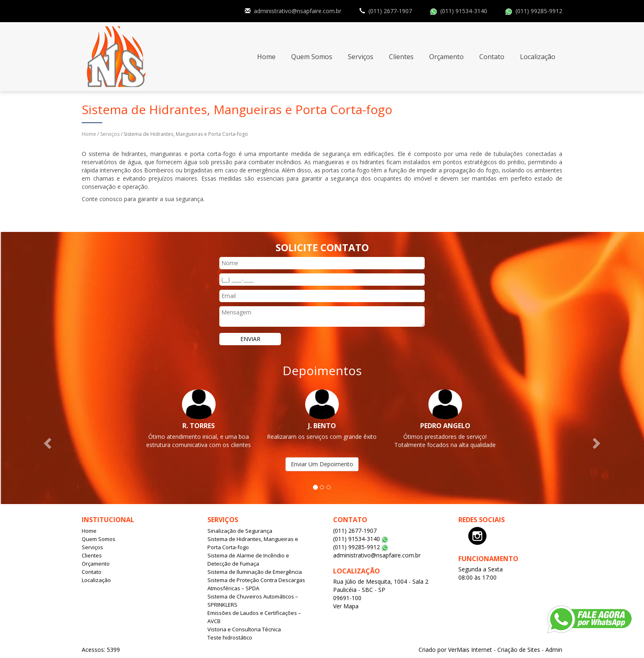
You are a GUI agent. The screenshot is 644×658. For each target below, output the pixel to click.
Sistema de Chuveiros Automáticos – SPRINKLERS (253, 601)
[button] (48, 443)
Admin (554, 650)
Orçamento (446, 57)
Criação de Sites (519, 650)
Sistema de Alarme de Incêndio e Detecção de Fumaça (248, 559)
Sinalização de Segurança (240, 531)
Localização (538, 57)
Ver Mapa (346, 606)
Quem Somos (312, 57)
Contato (492, 57)
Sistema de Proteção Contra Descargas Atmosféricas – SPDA (256, 584)
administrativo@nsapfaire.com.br (298, 11)
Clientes (401, 57)
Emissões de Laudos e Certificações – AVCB (254, 617)
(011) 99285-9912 (539, 11)
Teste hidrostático (230, 637)
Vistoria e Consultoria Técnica (244, 629)
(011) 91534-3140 (464, 11)
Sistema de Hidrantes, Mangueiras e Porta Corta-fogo (253, 543)
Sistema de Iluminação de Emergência (255, 572)
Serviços (361, 57)
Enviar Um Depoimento (322, 464)
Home (266, 57)
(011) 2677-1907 (390, 11)
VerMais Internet (470, 650)
